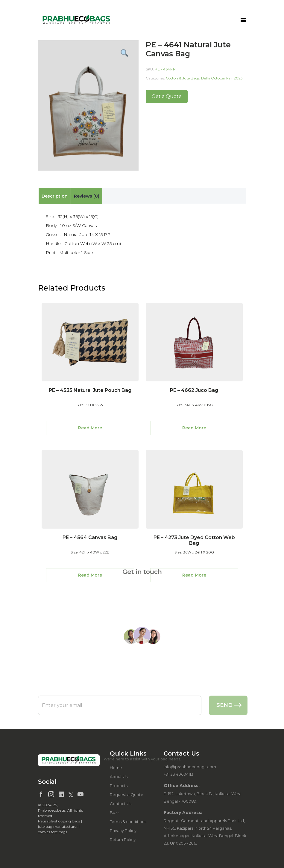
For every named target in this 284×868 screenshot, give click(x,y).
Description (55, 196)
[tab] (54, 196)
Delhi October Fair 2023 (222, 78)
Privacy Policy (123, 831)
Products (119, 786)
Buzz (115, 813)
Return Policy (123, 840)
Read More (90, 428)
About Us (119, 777)
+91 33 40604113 (179, 774)
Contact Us (121, 804)
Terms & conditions (128, 822)
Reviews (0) (87, 196)
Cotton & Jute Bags (183, 78)
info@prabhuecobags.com (190, 767)
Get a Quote (167, 96)
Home (116, 768)
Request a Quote (127, 795)
